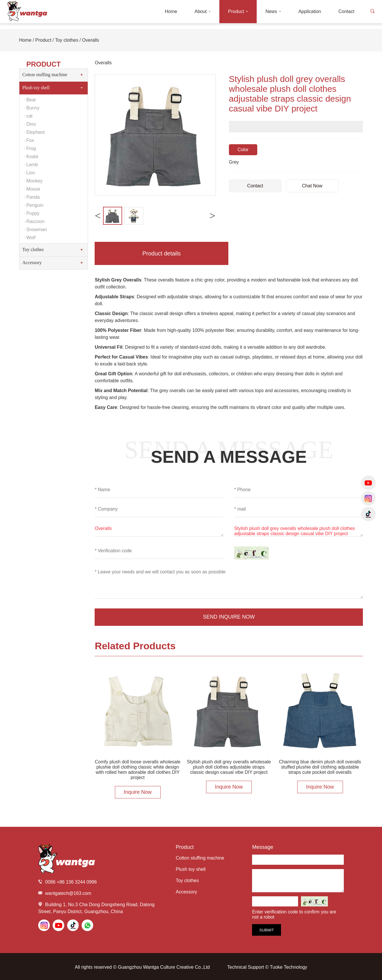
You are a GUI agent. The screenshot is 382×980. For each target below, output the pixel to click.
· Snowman (35, 230)
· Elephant (34, 132)
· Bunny (32, 108)
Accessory (32, 263)
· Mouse (32, 189)
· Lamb (31, 165)
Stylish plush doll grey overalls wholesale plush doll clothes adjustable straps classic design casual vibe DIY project (299, 531)
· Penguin (34, 205)
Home (25, 40)
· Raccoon (34, 221)
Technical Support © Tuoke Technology (267, 967)
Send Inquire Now (229, 617)
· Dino (30, 124)
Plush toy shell (36, 88)
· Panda (32, 197)
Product (43, 40)
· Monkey (33, 181)
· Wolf (30, 238)
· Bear (30, 100)
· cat (28, 116)
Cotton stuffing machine (45, 75)
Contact (255, 186)
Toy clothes (67, 40)
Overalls (91, 40)
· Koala (31, 157)
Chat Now (312, 186)
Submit (267, 930)
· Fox (29, 140)
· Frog (30, 148)
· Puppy (32, 213)
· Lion (29, 173)
